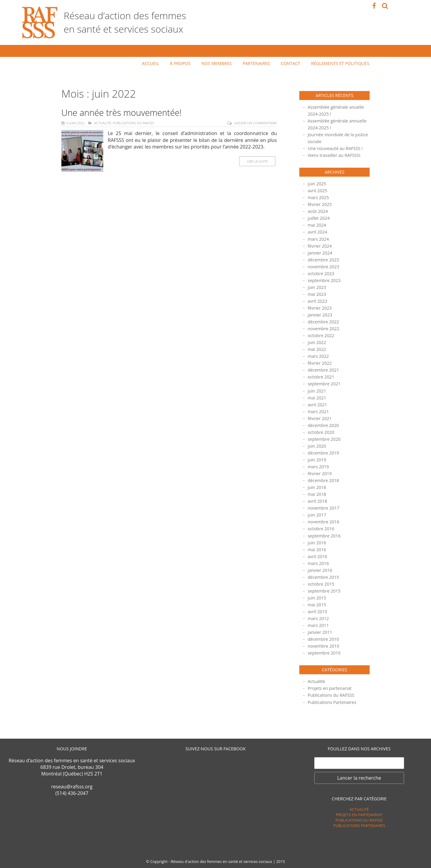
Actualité (103, 123)
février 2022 (320, 363)
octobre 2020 (321, 432)
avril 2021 (317, 405)
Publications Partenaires (332, 702)
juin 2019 (317, 460)
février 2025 (320, 204)
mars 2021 (318, 412)
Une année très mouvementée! (122, 112)
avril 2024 (317, 232)
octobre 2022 (321, 335)
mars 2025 (318, 197)
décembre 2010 (323, 639)
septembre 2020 (324, 439)
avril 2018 (317, 501)
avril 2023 (317, 301)
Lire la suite (257, 161)
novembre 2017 (324, 508)
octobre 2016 (321, 529)
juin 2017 (317, 515)
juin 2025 (317, 184)
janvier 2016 (320, 570)
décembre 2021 (323, 370)
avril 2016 (317, 556)
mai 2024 (317, 225)
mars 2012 (318, 618)
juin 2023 (317, 287)
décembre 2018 (323, 480)
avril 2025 (317, 191)
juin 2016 (317, 543)
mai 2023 (317, 294)
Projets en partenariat (330, 688)
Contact (290, 63)
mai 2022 (317, 349)
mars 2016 (318, 563)
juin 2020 (317, 446)
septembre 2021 (324, 384)
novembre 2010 (324, 646)
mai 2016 (317, 550)
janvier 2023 (320, 315)
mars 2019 (318, 467)
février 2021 (320, 418)
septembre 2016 (324, 536)
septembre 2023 (324, 280)
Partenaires (256, 63)
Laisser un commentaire (255, 123)
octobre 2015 (321, 584)
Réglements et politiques (340, 63)
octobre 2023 (321, 274)
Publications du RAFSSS (133, 123)
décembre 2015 (323, 577)
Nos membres (217, 63)
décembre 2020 (323, 425)
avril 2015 (317, 612)
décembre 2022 (323, 322)
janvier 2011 (320, 632)
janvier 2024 (320, 253)
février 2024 (320, 246)
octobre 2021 (321, 377)
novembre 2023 (324, 267)
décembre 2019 (323, 453)
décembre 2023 (323, 260)
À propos (180, 63)
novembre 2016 (324, 522)
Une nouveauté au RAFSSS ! (335, 148)
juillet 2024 (319, 218)
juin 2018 (317, 487)
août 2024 (318, 211)
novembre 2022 (324, 329)
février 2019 (320, 474)
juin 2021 (317, 391)
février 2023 (320, 308)
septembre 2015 (324, 591)
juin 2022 (317, 342)
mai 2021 (317, 398)
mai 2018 (317, 494)
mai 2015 (317, 605)
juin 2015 (317, 598)
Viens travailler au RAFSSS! (334, 155)
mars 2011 (318, 625)
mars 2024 (318, 239)
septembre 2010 (324, 653)
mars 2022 (318, 356)
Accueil (150, 63)
